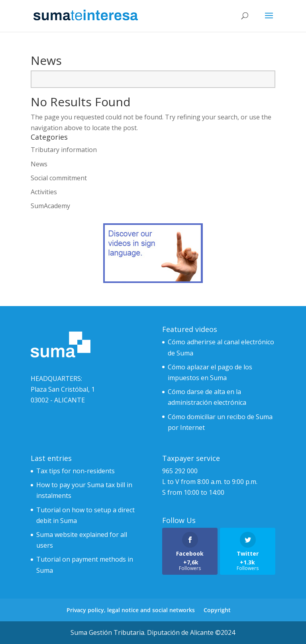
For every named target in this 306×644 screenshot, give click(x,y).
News (39, 164)
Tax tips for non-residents (76, 471)
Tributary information (64, 150)
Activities (44, 192)
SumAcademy (50, 206)
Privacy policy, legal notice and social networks (131, 610)
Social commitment (59, 178)
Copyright (217, 610)
